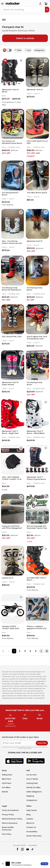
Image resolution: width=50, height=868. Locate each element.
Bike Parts (6, 779)
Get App (44, 864)
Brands (5, 792)
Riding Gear (7, 775)
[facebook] (17, 849)
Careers (30, 819)
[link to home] (13, 4)
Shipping (30, 796)
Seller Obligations (34, 792)
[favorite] (21, 61)
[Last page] (47, 651)
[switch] (9, 50)
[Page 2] (19, 651)
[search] (47, 10)
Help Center (32, 810)
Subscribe (42, 743)
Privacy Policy (8, 815)
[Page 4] (30, 651)
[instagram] (22, 849)
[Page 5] (36, 651)
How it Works (32, 779)
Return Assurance (10, 823)
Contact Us (31, 827)
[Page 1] (14, 651)
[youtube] (28, 849)
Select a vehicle (25, 38)
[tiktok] (33, 849)
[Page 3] (25, 651)
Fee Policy (7, 834)
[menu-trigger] (2, 4)
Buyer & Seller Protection (8, 829)
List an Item (32, 775)
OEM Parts (7, 783)
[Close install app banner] (3, 864)
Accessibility (32, 832)
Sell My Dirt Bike (33, 787)
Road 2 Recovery (34, 836)
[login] (40, 4)
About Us (30, 823)
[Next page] (41, 651)
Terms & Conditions (10, 810)
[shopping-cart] (46, 4)
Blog (28, 815)
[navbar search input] (23, 10)
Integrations (32, 800)
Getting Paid (32, 783)
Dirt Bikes (6, 787)
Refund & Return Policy (12, 819)
